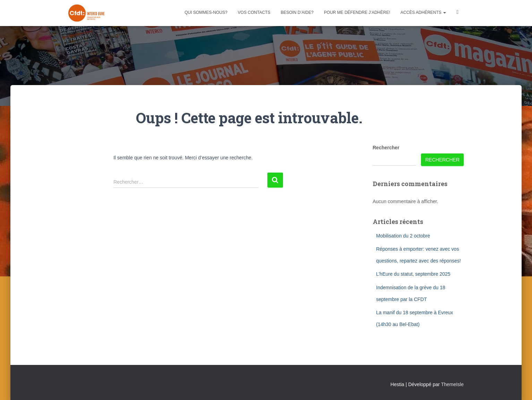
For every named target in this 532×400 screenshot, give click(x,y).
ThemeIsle (452, 384)
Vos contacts (254, 12)
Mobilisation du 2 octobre (403, 236)
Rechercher (386, 148)
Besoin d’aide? (297, 12)
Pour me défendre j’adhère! (357, 12)
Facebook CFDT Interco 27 (457, 13)
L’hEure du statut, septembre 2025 (413, 274)
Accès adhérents (423, 12)
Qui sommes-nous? (206, 12)
